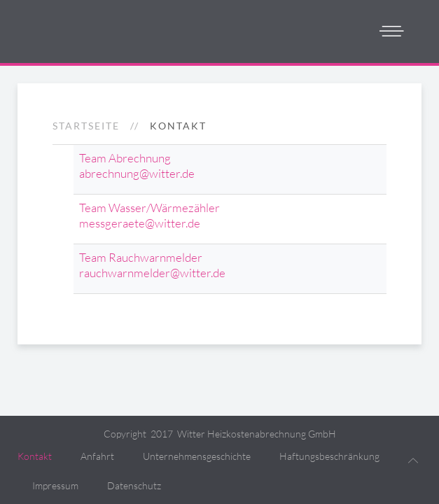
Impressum (55, 485)
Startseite (86, 126)
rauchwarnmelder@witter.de (152, 273)
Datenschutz (134, 485)
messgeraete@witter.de (140, 223)
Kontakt (35, 456)
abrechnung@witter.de (137, 173)
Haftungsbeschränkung (329, 456)
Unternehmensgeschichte (197, 456)
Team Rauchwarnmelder (141, 257)
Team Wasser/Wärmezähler (149, 208)
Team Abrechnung (125, 158)
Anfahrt (97, 456)
